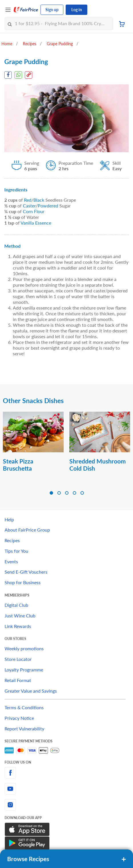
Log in (77, 10)
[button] (51, 493)
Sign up (52, 10)
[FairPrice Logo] (26, 10)
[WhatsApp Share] (18, 75)
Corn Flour (34, 211)
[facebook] (66, 773)
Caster (29, 206)
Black (39, 200)
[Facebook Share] (8, 75)
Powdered (48, 206)
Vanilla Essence (36, 223)
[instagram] (66, 805)
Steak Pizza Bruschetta (18, 465)
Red (28, 200)
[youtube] (66, 789)
